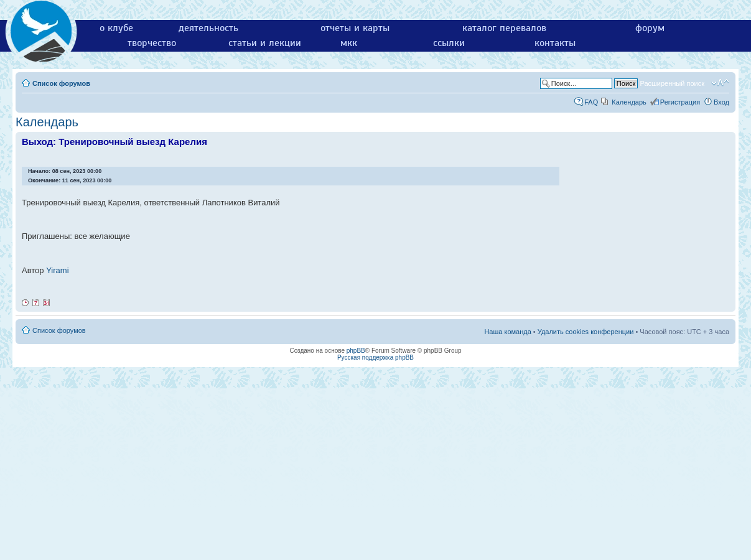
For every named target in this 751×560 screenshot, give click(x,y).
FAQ (591, 102)
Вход (721, 102)
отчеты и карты (355, 28)
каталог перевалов (504, 28)
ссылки (449, 43)
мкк (349, 43)
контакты (555, 43)
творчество (152, 43)
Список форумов (61, 83)
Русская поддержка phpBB (375, 357)
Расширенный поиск (672, 83)
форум (650, 28)
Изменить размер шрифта (720, 83)
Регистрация (680, 102)
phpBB (356, 351)
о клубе (116, 28)
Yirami (57, 270)
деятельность (208, 28)
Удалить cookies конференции (586, 332)
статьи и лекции (265, 43)
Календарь (629, 102)
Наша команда (507, 332)
